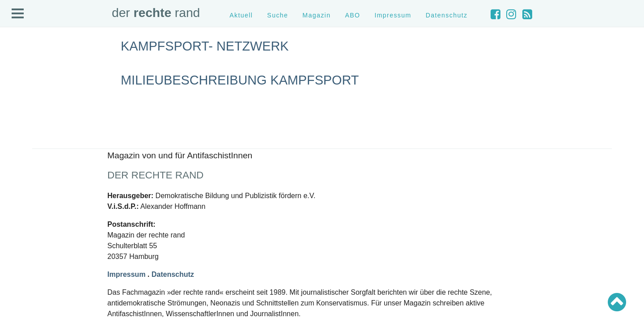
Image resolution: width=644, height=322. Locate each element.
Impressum (393, 15)
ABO (352, 15)
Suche (278, 15)
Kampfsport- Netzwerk (205, 46)
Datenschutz (447, 15)
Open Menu (18, 14)
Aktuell (241, 15)
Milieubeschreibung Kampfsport (240, 80)
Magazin (316, 15)
